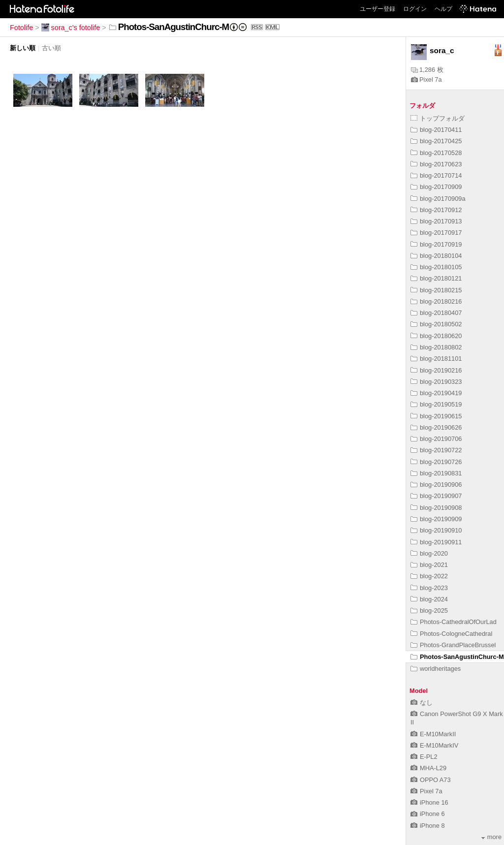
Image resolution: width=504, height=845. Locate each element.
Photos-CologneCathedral (451, 634)
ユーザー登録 (378, 9)
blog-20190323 (436, 382)
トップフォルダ (438, 118)
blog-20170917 (436, 233)
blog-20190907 (436, 496)
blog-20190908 (436, 508)
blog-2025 (429, 610)
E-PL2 (424, 757)
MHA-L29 (428, 768)
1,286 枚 (427, 70)
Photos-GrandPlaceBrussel (453, 645)
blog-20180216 (436, 301)
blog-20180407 (436, 313)
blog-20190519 (436, 404)
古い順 (51, 48)
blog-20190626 (436, 427)
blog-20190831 (436, 473)
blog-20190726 (436, 462)
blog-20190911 (436, 542)
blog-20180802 (436, 347)
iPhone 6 (428, 814)
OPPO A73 (431, 780)
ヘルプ (443, 9)
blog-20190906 (436, 485)
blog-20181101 (436, 359)
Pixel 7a (426, 79)
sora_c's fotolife (71, 28)
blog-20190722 (436, 450)
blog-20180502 (436, 324)
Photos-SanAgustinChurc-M (457, 657)
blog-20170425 (436, 141)
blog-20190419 (436, 393)
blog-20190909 (436, 519)
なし (422, 703)
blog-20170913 (436, 221)
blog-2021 (429, 565)
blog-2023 (429, 588)
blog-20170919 (436, 244)
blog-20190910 (436, 530)
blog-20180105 (436, 267)
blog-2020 (429, 553)
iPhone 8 (428, 826)
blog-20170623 (436, 164)
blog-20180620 (436, 336)
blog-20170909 (436, 187)
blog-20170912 (436, 210)
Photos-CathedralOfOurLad (454, 622)
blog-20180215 (436, 290)
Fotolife (21, 28)
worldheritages (436, 669)
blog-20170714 (436, 175)
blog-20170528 (436, 153)
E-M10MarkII (433, 734)
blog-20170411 (436, 130)
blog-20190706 (436, 439)
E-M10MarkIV (434, 745)
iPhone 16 (429, 802)
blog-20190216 (436, 370)
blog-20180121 (436, 278)
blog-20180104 (436, 256)
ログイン (415, 9)
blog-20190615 (436, 416)
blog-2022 (429, 576)
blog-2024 (429, 599)
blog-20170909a (438, 199)
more (491, 837)
